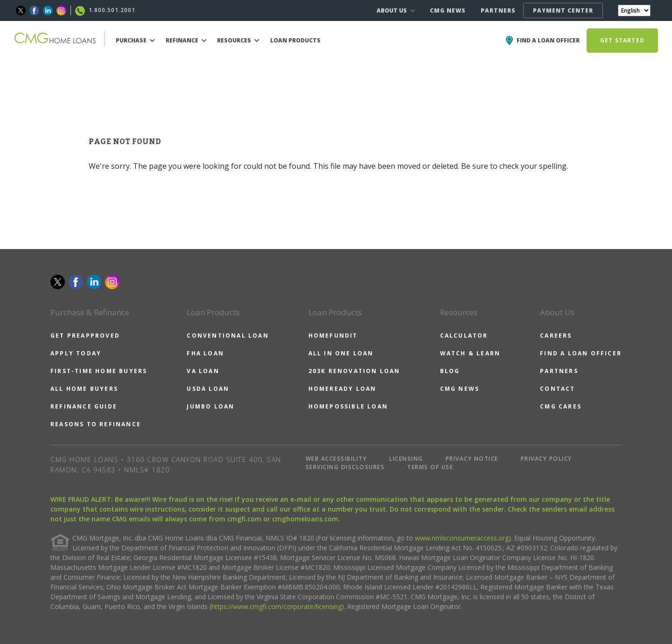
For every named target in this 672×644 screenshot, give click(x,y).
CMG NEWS (448, 10)
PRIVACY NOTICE (472, 459)
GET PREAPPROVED (85, 336)
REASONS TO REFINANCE (96, 424)
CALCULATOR (464, 336)
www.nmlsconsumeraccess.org (462, 538)
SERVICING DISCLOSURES (345, 467)
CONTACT (557, 389)
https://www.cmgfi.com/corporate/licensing (276, 606)
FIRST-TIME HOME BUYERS (99, 371)
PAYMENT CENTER (563, 10)
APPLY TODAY (76, 353)
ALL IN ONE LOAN (341, 353)
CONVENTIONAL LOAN (227, 336)
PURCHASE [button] (135, 40)
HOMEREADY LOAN (343, 389)
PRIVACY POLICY (546, 459)
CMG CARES (561, 406)
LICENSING (406, 459)
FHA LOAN (205, 353)
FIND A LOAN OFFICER (581, 353)
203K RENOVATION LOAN (354, 371)
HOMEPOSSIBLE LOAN (348, 406)
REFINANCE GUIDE (84, 406)
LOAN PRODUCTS (295, 40)
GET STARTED (622, 40)
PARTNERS (498, 10)
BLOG (450, 371)
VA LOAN (203, 371)
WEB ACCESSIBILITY (336, 459)
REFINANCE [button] (186, 40)
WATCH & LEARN (470, 353)
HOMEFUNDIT (333, 336)
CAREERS (556, 336)
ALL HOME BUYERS (84, 389)
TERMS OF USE (430, 467)
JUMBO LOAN (210, 406)
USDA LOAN (208, 389)
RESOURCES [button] (238, 40)
